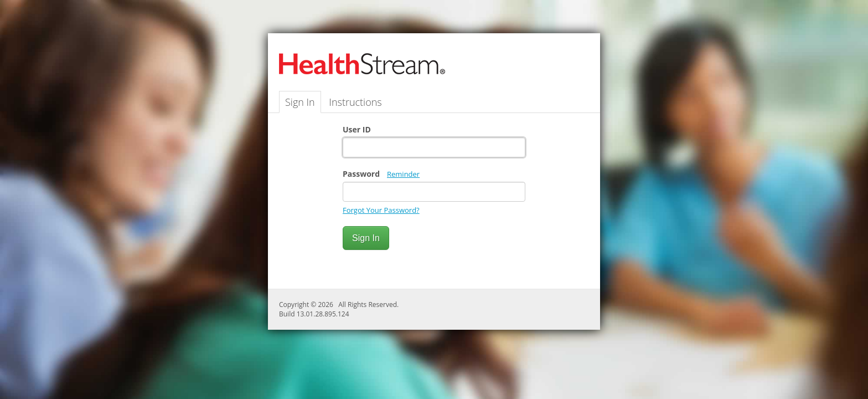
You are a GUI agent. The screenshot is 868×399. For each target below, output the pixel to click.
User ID (357, 129)
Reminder (403, 174)
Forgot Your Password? (381, 210)
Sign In (300, 102)
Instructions (355, 102)
